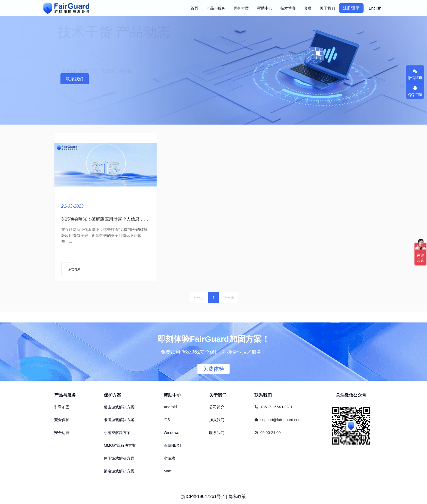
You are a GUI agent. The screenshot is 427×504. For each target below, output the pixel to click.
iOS (167, 420)
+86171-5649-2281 (277, 407)
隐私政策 (237, 497)
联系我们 (75, 79)
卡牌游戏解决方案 (119, 420)
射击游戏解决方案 (119, 407)
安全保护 (62, 420)
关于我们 (218, 395)
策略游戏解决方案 (119, 471)
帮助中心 (172, 395)
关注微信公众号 (351, 395)
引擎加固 (62, 407)
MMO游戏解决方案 (120, 445)
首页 (194, 8)
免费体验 (213, 369)
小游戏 (169, 458)
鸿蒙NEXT (173, 445)
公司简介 (217, 407)
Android (170, 407)
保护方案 (112, 395)
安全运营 (62, 433)
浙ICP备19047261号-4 (203, 497)
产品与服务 (65, 395)
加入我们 (217, 420)
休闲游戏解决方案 (119, 458)
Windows (171, 433)
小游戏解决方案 (117, 433)
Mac (167, 471)
